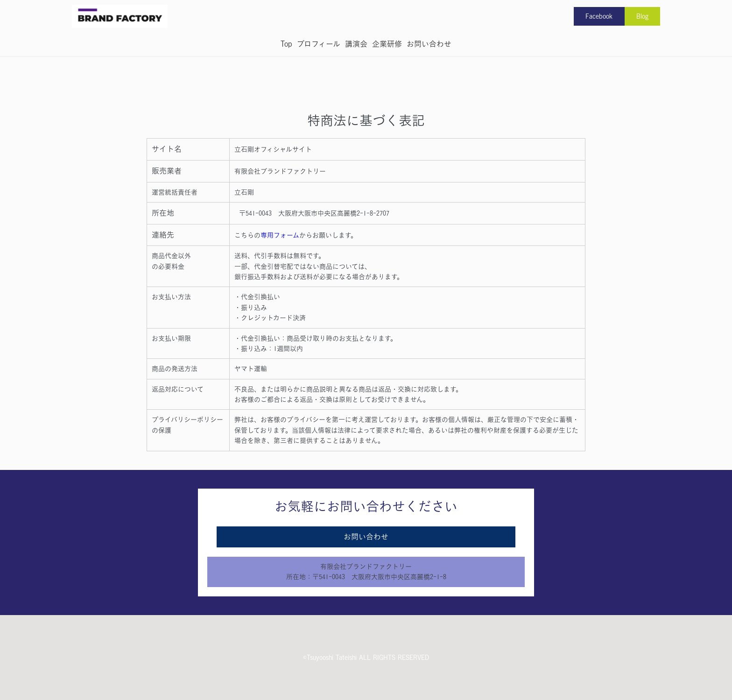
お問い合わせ (429, 44)
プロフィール (319, 44)
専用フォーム (280, 235)
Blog (642, 16)
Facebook (599, 16)
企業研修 (387, 44)
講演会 (356, 44)
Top (286, 44)
